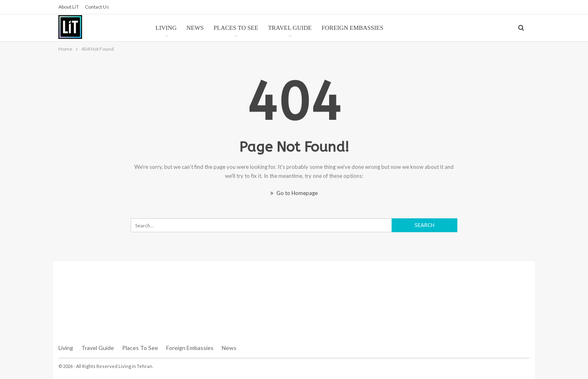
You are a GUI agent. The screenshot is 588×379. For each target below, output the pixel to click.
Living (166, 28)
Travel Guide (290, 28)
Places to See (236, 28)
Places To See (140, 348)
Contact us (97, 7)
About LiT (69, 7)
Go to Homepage (294, 193)
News (195, 28)
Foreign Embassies (353, 28)
